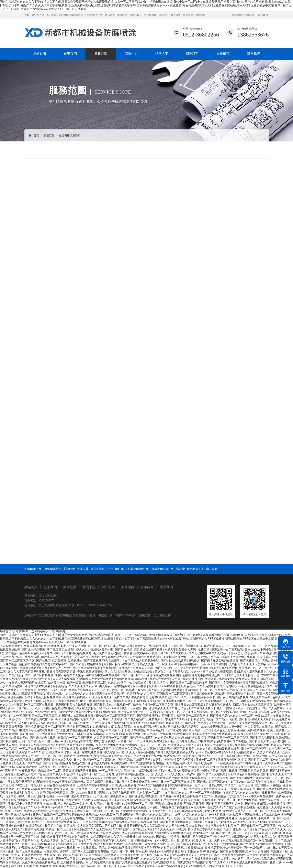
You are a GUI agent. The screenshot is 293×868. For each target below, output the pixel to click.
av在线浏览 (51, 851)
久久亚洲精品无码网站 (158, 749)
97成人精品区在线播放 (109, 844)
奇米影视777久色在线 (197, 756)
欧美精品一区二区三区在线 (256, 668)
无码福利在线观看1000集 (176, 734)
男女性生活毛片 (159, 683)
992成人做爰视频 (221, 672)
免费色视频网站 (23, 782)
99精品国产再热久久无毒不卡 (211, 862)
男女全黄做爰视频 (90, 668)
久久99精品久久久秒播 (136, 800)
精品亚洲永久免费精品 (128, 749)
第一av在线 (277, 760)
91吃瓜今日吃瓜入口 (30, 785)
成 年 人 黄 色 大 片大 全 (197, 840)
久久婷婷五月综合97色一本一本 (54, 833)
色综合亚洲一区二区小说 (138, 804)
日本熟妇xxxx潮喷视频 (190, 705)
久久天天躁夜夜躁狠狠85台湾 (145, 752)
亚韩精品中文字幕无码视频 (25, 804)
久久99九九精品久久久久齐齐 (255, 767)
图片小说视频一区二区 (170, 668)
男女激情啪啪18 (192, 796)
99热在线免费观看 (28, 657)
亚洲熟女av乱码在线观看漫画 (117, 793)
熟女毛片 (11, 723)
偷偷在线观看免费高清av (63, 822)
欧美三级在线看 (127, 785)
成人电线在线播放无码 (180, 752)
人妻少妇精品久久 (269, 752)
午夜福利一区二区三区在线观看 (34, 705)
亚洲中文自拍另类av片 (111, 694)
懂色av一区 (15, 716)
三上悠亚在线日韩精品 (95, 822)
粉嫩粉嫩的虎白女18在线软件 (171, 862)
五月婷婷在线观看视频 (149, 650)
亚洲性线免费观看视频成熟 (164, 675)
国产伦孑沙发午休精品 (223, 723)
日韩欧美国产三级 (203, 833)
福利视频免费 (114, 807)
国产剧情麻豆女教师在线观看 (220, 661)
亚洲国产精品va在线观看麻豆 (74, 705)
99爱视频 (238, 646)
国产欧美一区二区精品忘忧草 (189, 683)
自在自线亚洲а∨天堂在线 (150, 727)
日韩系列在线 (215, 785)
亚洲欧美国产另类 (20, 697)
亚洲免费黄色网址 (73, 862)
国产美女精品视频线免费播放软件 (65, 763)
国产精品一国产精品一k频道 (220, 719)
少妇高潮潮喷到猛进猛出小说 (135, 774)
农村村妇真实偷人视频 (276, 675)
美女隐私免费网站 (56, 778)
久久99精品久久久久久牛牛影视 (73, 844)
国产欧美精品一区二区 (198, 730)
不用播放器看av (246, 752)
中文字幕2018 (237, 782)
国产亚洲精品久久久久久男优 (162, 708)
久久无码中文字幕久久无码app (208, 653)
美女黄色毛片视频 (197, 668)
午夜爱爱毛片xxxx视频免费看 (146, 723)
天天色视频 (15, 778)
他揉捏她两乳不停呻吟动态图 (202, 675)
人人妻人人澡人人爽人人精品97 (176, 774)
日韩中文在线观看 (38, 712)
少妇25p (65, 851)
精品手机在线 (40, 668)
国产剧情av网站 (170, 796)
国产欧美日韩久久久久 (105, 767)
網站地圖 (237, 15)
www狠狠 (64, 796)
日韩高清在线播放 (87, 833)
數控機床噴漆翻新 (70, 135)
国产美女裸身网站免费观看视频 (266, 804)
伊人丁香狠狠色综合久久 (96, 701)
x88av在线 (50, 804)
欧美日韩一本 (120, 851)
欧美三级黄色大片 (279, 730)
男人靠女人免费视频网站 (115, 686)
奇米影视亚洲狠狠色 (90, 672)
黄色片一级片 (56, 694)
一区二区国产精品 (111, 771)
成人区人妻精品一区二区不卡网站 (98, 708)
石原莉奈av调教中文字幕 (218, 745)
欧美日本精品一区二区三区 (55, 829)
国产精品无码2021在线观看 (48, 745)
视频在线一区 (280, 851)
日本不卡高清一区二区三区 (95, 866)
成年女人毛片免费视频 (70, 818)
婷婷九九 (70, 826)
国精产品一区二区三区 (249, 811)
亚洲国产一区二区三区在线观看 (126, 778)
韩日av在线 (113, 782)
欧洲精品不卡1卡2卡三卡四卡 (224, 848)
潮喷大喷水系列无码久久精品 (151, 848)
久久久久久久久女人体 (83, 686)
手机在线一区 (53, 855)
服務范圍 (101, 54)
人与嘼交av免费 (110, 833)
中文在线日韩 (227, 800)
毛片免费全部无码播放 (108, 653)
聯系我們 (263, 15)
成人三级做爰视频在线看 (224, 749)
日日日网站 (270, 793)
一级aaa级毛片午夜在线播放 (273, 716)
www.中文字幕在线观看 (259, 796)
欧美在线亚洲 (80, 837)
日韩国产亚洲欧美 (53, 800)
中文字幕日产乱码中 (271, 657)
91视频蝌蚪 (100, 727)
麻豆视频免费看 (248, 800)
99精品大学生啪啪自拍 (261, 782)
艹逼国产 (287, 763)
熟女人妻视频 (150, 822)
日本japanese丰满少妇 (259, 650)
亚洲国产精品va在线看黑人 (121, 664)
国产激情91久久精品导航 (146, 657)
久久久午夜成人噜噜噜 (198, 859)
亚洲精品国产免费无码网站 (95, 679)
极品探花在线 (54, 826)
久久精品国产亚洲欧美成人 (245, 815)
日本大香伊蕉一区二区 (89, 760)
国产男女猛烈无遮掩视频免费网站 (262, 844)
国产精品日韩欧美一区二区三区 (45, 727)
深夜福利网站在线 (13, 712)
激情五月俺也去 (35, 701)
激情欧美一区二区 (50, 771)
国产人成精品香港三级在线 (134, 862)
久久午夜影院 (14, 811)
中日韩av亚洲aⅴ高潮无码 (146, 851)
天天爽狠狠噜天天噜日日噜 (80, 771)
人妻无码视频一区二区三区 (111, 738)
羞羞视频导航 (121, 818)
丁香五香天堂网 (219, 778)
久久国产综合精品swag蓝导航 (185, 826)
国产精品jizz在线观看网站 (135, 760)
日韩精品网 (32, 866)
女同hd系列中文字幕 (209, 752)
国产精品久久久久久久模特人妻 (69, 811)
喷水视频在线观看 (65, 866)
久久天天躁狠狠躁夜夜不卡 (198, 697)
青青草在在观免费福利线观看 (165, 866)
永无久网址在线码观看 (100, 862)
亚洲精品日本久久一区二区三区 (147, 745)
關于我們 (70, 54)
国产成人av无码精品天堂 (184, 727)
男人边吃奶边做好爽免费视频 (188, 738)
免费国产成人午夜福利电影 (132, 697)
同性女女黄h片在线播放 (204, 851)
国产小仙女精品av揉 (134, 683)
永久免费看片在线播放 (259, 727)
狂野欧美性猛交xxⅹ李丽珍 (51, 782)
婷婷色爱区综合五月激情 (230, 730)
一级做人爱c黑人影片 (242, 789)
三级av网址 (60, 741)
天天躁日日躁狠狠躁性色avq (134, 840)
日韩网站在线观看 (142, 738)
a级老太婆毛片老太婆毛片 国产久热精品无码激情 (245, 859)
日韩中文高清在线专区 (31, 822)
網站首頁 (40, 54)
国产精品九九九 (116, 789)
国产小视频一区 (203, 837)
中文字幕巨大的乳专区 (86, 657)
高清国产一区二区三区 (239, 785)
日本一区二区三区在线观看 (178, 782)
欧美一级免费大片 (63, 712)
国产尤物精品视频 (34, 650)
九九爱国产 (236, 796)
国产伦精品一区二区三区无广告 (262, 826)
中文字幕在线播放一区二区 (187, 785)
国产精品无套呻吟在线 (192, 844)
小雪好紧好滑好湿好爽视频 (18, 734)
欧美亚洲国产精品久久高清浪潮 (144, 826)
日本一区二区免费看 (254, 749)
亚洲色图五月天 (194, 804)
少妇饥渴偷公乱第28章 (165, 697)
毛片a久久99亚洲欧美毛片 (197, 763)
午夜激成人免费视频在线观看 (250, 862)
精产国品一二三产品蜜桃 (193, 716)
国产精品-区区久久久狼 (254, 719)
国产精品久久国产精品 (125, 822)
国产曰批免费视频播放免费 (73, 730)
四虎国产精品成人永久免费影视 (83, 855)
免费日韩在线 (133, 837)
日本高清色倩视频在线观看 (239, 657)
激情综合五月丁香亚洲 (56, 837)
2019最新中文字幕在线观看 (103, 675)
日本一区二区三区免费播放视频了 (267, 646)
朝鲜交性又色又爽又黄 (180, 760)
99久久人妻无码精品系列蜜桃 (27, 672)
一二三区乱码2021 (12, 719)
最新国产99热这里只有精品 (251, 837)
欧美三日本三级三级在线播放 (70, 723)
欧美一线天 (166, 818)
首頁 (36, 135)
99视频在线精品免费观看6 (215, 741)
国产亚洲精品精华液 (18, 815)
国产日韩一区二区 (134, 675)
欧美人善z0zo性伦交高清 (206, 807)
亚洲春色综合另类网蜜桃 (60, 785)
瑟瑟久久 (111, 760)
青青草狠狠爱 (31, 840)
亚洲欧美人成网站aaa (85, 815)
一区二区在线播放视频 (34, 749)
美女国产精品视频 (44, 796)
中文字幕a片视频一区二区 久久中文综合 (162, 653)
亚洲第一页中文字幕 (267, 763)
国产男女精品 (124, 650)
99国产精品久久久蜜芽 (70, 675)
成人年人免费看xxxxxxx (278, 708)
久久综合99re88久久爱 (31, 752)
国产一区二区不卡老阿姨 (206, 793)
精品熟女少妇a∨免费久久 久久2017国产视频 (246, 679)
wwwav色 (149, 837)
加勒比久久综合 (113, 719)
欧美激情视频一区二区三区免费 (154, 705)
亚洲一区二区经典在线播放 (25, 851)
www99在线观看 (86, 793)
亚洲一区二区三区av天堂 (35, 741)
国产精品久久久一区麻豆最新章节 (93, 840)
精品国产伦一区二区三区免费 (96, 774)
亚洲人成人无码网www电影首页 (266, 734)
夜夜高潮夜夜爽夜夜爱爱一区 (35, 818)
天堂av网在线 (114, 826)
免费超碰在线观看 (36, 811)
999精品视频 (109, 712)
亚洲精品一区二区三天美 (173, 694)
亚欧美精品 (60, 686)
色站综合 (276, 683)
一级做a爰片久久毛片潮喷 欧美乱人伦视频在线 (177, 778)
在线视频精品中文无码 (25, 800)
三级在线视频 (229, 771)
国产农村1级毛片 (196, 723)
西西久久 (20, 763)
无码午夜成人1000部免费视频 (144, 756)
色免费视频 (59, 661)
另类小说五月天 (41, 679)
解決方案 (162, 54)
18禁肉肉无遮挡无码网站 (257, 701)
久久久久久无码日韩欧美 (171, 829)
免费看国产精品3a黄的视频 (252, 745)
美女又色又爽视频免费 (219, 811)
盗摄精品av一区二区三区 (96, 749)
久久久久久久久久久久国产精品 (161, 859)
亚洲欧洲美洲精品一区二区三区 (183, 701)
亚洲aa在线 (140, 686)
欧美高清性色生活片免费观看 (212, 734)
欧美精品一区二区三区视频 (75, 738)
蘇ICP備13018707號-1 (123, 615)
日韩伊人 (194, 661)
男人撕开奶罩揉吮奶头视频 (205, 829)
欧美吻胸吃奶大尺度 (115, 657)
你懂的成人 (109, 741)
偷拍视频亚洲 (122, 701)
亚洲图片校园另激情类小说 (173, 833)
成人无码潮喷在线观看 (15, 668)
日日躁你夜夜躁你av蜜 (147, 701)
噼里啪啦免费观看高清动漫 (57, 793)
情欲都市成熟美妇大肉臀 (35, 664)
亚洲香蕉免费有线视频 (232, 760)
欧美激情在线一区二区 (56, 840)
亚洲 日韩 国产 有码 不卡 (256, 690)
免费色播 (204, 650)
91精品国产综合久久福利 (107, 837)
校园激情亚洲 (210, 771)
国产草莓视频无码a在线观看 (102, 661)
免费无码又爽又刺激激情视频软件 (236, 840)
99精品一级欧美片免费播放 (228, 855)
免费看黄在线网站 (175, 851)
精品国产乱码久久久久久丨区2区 (90, 690)
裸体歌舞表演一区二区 (199, 690)
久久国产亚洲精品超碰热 (240, 807)
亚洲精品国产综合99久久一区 (83, 719)
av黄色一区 (126, 741)
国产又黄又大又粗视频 (212, 774)
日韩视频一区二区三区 (105, 811)
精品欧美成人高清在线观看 (87, 782)
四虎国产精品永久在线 (40, 859)
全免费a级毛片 (34, 778)
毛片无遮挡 (73, 800)
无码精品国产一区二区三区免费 (228, 738)
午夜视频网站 (28, 771)
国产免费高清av (251, 661)
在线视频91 (179, 848)
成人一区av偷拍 (132, 708)
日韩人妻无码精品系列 (244, 653)
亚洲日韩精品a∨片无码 (254, 771)
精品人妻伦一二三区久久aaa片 (159, 664)
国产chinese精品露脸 (174, 661)
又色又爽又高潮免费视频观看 (41, 862)
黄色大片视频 (217, 815)
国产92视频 (240, 741)
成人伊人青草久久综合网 (34, 723)
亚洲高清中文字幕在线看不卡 (96, 785)
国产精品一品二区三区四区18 (42, 716)
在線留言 (249, 15)
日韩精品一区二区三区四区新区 (116, 716)
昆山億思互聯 (162, 615)
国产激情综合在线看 (43, 738)
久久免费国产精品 (227, 690)
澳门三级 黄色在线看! (61, 650)
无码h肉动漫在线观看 (169, 804)
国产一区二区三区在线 (25, 837)
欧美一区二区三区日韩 (189, 818)
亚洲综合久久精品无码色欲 (141, 807)
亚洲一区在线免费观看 (88, 752)
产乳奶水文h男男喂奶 (81, 745)
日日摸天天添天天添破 (61, 672)
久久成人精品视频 (64, 679)
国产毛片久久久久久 (217, 646)
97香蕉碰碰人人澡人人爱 (184, 745)
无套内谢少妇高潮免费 (139, 771)
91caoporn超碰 (258, 833)
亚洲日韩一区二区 (91, 646)
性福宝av (161, 771)
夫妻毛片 (158, 760)
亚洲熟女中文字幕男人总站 (172, 672)
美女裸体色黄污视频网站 (244, 774)
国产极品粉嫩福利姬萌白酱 (208, 694)
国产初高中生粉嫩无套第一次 (141, 782)
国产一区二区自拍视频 (40, 675)
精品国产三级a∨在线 (63, 668)
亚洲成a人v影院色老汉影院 (217, 767)
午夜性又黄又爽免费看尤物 (108, 723)
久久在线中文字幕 (88, 712)
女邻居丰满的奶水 (35, 646)
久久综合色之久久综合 (80, 694)
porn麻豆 (137, 818)
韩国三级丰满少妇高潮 (255, 712)
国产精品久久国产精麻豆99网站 (270, 738)
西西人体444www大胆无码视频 (253, 705)
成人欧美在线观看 (64, 848)
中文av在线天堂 (21, 796)
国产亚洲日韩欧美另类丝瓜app (266, 855)
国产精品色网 (9, 741)
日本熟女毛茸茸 (32, 855)
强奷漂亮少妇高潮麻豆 (106, 730)
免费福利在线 (173, 756)
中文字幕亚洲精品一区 (143, 789)
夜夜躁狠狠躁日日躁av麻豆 (197, 664)
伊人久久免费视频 (277, 672)
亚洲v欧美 (151, 818)
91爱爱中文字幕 (261, 697)
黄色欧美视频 (248, 818)
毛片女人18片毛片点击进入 (136, 712)
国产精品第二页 (258, 760)
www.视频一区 (109, 815)
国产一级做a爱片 (255, 848)
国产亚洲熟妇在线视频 (144, 796)
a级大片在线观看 (187, 767)
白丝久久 (46, 866)
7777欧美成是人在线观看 (232, 822)
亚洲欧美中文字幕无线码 (227, 650)
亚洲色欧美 (188, 686)
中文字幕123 (61, 664)
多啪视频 (17, 866)
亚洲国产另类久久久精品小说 (241, 675)
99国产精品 (34, 763)
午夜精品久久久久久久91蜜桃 (242, 793)
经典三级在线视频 (256, 756)
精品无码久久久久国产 (141, 694)
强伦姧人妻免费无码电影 (21, 774)
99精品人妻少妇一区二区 (170, 712)
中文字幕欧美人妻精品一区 (223, 826)
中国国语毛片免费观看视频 (37, 730)
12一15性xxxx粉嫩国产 (95, 859)
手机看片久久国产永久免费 (70, 807)
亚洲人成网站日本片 (59, 752)
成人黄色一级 (57, 683)
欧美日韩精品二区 (95, 683)
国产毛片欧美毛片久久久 (190, 749)
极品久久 (214, 844)
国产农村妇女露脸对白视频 (123, 734)
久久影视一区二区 (149, 793)
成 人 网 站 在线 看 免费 (105, 804)
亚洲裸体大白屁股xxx (77, 697)
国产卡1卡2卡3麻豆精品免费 (19, 767)
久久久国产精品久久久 (15, 679)
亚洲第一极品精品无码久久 (87, 778)
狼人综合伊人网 (115, 752)
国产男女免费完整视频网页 (238, 851)
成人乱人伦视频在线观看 (184, 771)
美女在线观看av (87, 848)
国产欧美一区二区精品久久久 (58, 767)
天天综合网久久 (102, 697)
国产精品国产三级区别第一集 (225, 804)
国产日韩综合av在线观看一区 (113, 705)
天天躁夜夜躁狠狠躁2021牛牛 (234, 763)
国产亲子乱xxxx (165, 767)
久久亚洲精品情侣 (197, 866)
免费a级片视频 (257, 730)
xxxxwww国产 (200, 672)
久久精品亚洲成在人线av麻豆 (44, 719)
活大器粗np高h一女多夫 (73, 804)
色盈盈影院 (110, 668)
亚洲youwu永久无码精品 (129, 866)
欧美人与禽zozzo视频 (224, 668)
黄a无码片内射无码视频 (249, 672)
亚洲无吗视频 (230, 712)
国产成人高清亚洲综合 (212, 782)
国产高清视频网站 (149, 716)
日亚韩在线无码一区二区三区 (52, 815)
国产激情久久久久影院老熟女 (155, 815)
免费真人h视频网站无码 (37, 789)
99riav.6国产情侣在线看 (153, 785)
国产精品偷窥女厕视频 (175, 822)
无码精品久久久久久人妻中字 (248, 664)
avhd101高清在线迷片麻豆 (221, 818)
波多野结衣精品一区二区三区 (90, 796)
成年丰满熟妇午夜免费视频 (147, 763)
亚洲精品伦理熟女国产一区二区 (259, 723)
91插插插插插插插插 (134, 811)
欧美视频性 (76, 661)
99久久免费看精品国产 (211, 686)
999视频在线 (8, 694)
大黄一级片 (236, 727)
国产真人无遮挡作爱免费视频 (91, 851)
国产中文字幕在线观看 (64, 749)
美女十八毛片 (223, 837)
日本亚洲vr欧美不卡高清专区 (243, 708)
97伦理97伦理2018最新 (53, 690)
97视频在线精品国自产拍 (35, 848)
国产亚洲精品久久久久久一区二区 (232, 716)
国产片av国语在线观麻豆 (137, 767)
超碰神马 (30, 829)
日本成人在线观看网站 (90, 734)
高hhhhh (229, 752)
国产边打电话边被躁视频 (188, 679)
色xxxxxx (211, 679)
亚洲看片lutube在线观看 (164, 686)
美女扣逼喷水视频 (175, 657)
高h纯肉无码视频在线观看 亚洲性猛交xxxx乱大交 (41, 760)
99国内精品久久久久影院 (191, 815)
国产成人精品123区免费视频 (143, 719)
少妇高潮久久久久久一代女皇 (190, 855)
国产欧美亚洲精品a (79, 727)
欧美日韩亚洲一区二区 (239, 829)
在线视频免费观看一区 (125, 859)
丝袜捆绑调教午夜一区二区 (222, 701)
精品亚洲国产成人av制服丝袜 (57, 774)
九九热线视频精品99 (214, 727)
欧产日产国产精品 (12, 675)
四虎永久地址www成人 (63, 646)
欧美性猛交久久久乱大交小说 (92, 829)
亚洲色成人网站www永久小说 (101, 800)
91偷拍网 (222, 664)
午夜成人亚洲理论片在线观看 (28, 683)
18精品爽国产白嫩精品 (175, 807)
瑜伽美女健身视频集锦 (47, 697)
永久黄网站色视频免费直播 (76, 756)
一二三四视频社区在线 (149, 741)
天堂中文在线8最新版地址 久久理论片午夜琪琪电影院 (169, 646)
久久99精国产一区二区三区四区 (133, 829)
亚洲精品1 (169, 716)
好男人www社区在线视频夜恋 (246, 686)
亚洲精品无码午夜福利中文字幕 (108, 763)
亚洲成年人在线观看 (38, 686)
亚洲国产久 (127, 815)
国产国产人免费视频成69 (225, 683)
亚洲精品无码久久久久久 (271, 829)
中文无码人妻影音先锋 (109, 756)
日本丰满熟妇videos (98, 818)
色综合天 (278, 697)
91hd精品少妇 (144, 672)
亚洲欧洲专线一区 (161, 811)
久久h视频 (172, 763)
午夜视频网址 (119, 796)
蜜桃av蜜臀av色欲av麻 (241, 694)
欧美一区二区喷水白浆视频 (129, 690)
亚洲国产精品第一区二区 (204, 712)
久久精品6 (161, 738)
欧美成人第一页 (64, 789)
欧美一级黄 (75, 683)
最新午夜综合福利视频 (37, 844)
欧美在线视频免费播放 (110, 745)
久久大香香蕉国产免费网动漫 (55, 734)
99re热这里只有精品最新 (201, 800)
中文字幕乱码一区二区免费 (164, 730)
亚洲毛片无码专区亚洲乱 (181, 741)
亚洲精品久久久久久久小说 (136, 668)
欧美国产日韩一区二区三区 (40, 756)
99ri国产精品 (150, 734)
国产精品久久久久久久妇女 (122, 855)
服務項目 (192, 54)
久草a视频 (266, 653)
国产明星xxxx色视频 (269, 785)
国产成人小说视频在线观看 (174, 837)
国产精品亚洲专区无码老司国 (268, 741)
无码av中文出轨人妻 (167, 840)
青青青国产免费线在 (256, 683)
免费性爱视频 (230, 844)
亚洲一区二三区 (206, 760)
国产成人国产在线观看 (56, 657)
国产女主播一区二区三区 (232, 833)
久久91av (114, 683)
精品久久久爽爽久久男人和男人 (203, 708)
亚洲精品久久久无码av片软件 (32, 807)
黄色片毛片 (96, 807)
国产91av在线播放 (215, 796)
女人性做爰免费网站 (90, 826)
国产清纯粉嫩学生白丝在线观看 (250, 778)
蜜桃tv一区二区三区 (21, 708)
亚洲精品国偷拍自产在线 (84, 741)
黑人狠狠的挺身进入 (219, 705)
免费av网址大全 (57, 653)
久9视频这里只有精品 (32, 694)
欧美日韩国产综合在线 (119, 646)
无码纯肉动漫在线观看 (188, 811)
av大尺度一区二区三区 (90, 789)
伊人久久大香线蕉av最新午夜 (95, 650)
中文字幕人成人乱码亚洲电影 (141, 661)
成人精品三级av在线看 (156, 855)
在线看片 (129, 653)
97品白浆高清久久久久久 (226, 866)
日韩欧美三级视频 (202, 822)
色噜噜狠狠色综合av (32, 653)
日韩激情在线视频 (134, 730)
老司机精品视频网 (80, 653)
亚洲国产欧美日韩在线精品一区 (269, 822)
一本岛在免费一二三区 (173, 789)
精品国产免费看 (160, 679)
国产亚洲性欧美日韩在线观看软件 (22, 826)
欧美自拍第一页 (269, 840)
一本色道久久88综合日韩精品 (181, 719)
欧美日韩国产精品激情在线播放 (55, 708)
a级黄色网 (263, 851)
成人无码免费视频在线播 (138, 833)
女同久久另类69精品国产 (63, 701)
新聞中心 (131, 54)
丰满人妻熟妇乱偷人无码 (181, 650)
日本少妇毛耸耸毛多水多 (168, 800)
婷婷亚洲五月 (175, 723)
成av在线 (238, 734)
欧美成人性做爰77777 (25, 793)
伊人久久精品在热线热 (120, 672)
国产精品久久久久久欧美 (21, 690)
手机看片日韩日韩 (270, 818)
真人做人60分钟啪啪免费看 (166, 690)
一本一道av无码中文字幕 (204, 657)
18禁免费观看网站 (121, 727)
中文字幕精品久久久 (175, 793)
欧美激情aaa (196, 848)
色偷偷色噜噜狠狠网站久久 (131, 679)
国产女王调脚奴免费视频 (233, 697)
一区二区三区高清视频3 (228, 756)
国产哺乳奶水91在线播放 (141, 844)
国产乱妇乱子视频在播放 (86, 664)
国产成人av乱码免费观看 (78, 716)
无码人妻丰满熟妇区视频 (115, 848)
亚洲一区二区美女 (67, 859)
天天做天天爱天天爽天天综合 (208, 789)
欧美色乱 (84, 767)
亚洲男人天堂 (167, 844)
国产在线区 (43, 661)
